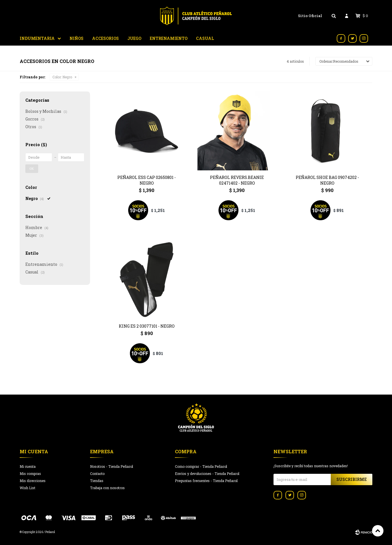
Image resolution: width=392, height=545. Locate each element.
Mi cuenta (28, 466)
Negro (62, 77)
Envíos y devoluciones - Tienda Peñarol (207, 473)
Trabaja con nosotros (107, 488)
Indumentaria (37, 38)
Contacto (97, 473)
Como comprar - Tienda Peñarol (201, 466)
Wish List (27, 488)
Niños (76, 38)
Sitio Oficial (310, 16)
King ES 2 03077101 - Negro (147, 326)
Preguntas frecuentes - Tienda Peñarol (206, 481)
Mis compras (30, 473)
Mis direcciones (33, 481)
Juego (134, 38)
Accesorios (105, 38)
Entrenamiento (169, 38)
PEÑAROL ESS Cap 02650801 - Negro (147, 180)
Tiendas (97, 481)
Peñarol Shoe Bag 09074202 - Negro (327, 180)
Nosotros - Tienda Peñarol (112, 466)
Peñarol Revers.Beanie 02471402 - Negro (237, 180)
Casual (205, 38)
